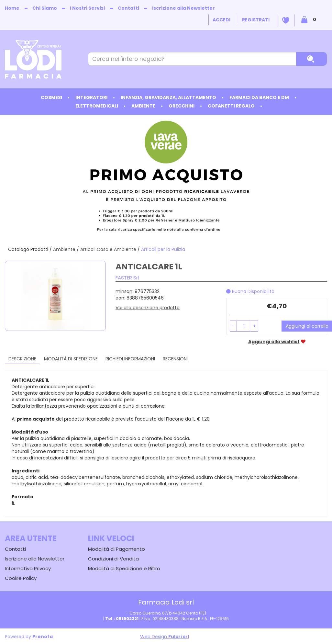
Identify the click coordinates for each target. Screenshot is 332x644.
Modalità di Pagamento (116, 549)
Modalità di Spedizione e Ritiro (124, 568)
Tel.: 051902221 (122, 619)
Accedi (221, 20)
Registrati (256, 20)
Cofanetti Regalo (231, 106)
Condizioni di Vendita (113, 559)
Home (12, 8)
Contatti (128, 8)
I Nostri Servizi (87, 8)
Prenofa (43, 637)
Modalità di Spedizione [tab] (71, 359)
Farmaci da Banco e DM (259, 97)
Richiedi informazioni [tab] (130, 359)
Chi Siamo (45, 8)
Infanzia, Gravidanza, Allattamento (168, 97)
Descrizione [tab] (22, 359)
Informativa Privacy (28, 568)
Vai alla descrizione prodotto (148, 308)
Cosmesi (51, 97)
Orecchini (182, 106)
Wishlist (286, 20)
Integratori (91, 97)
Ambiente (143, 106)
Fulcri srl (179, 637)
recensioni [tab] (175, 359)
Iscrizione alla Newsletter (183, 8)
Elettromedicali (97, 106)
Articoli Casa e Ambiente (108, 249)
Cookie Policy (21, 578)
